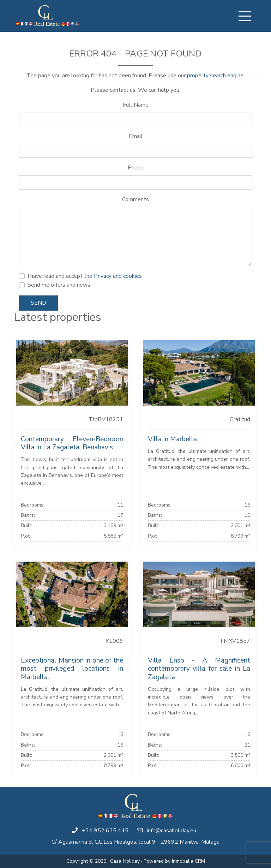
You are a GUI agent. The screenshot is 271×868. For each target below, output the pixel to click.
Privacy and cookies (118, 276)
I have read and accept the (85, 276)
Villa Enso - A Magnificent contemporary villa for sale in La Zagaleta (199, 669)
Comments (135, 199)
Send (38, 303)
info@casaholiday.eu (171, 831)
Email (136, 136)
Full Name (136, 105)
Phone (136, 168)
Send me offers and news (59, 285)
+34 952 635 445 (105, 831)
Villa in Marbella (172, 439)
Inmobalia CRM (188, 861)
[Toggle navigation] (245, 16)
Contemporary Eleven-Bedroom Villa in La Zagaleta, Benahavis (72, 443)
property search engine (215, 76)
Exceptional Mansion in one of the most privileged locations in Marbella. (72, 669)
